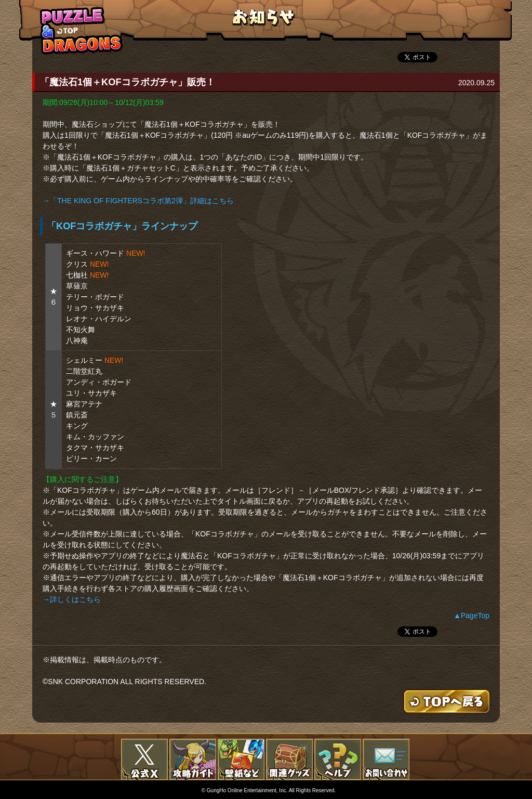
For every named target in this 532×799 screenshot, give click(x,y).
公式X (144, 759)
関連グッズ (289, 759)
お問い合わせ (386, 759)
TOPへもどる (82, 30)
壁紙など (241, 759)
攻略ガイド (193, 759)
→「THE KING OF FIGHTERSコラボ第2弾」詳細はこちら (138, 201)
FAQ (338, 759)
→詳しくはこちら (72, 599)
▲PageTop (471, 615)
